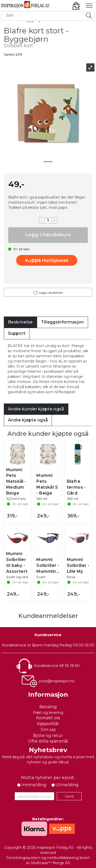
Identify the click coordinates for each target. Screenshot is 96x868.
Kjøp (48, 235)
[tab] (20, 322)
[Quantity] (48, 220)
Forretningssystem (23, 858)
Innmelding (34, 785)
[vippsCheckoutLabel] (48, 260)
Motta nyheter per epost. (48, 778)
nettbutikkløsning (63, 858)
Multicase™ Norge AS (51, 863)
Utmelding (67, 785)
